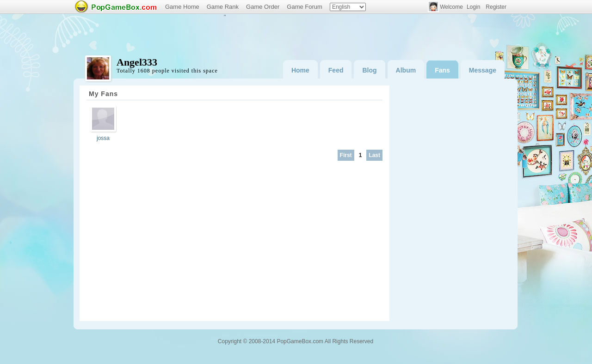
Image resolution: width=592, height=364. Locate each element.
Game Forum (305, 7)
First (346, 155)
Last (374, 155)
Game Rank (223, 7)
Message (483, 70)
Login (473, 7)
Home (300, 70)
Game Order (263, 7)
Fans (442, 70)
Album (406, 70)
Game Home (182, 7)
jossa (103, 138)
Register (496, 7)
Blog (369, 70)
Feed (336, 70)
